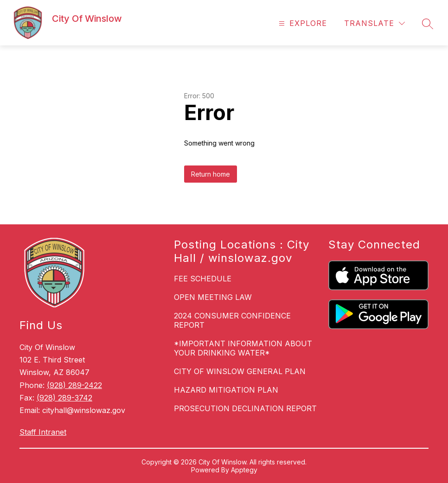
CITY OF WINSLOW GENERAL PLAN (240, 371)
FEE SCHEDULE (203, 279)
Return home (211, 174)
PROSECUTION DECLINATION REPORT (245, 408)
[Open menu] (302, 23)
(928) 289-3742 (64, 398)
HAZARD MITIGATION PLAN (226, 390)
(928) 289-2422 (74, 385)
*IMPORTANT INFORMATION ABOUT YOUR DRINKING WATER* (243, 348)
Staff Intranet (43, 432)
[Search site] (428, 24)
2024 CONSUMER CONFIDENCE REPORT (232, 320)
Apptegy (244, 470)
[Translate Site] (374, 23)
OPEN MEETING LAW (213, 297)
